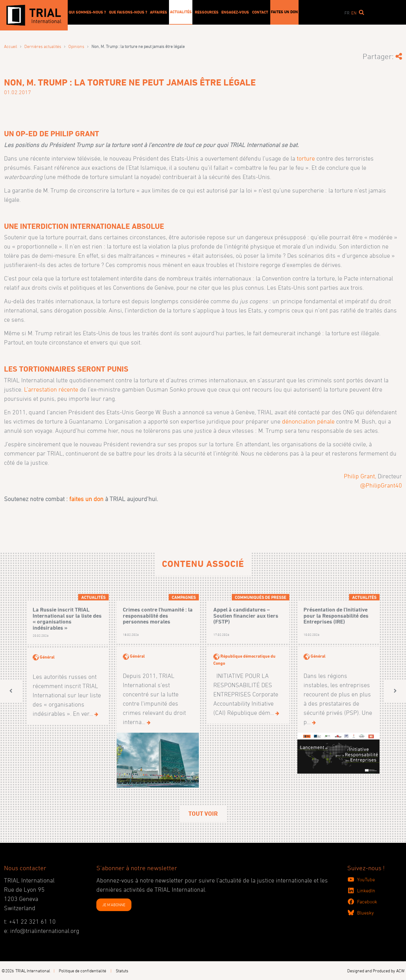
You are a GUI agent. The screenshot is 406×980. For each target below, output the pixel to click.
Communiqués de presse (261, 597)
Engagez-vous (235, 12)
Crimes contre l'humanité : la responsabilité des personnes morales (158, 616)
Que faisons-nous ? (128, 12)
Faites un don (284, 12)
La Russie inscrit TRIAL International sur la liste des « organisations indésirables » (67, 619)
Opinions (76, 46)
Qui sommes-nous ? (87, 12)
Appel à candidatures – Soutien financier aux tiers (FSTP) (246, 616)
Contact (260, 12)
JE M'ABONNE (114, 905)
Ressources (207, 12)
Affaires (159, 12)
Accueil (11, 46)
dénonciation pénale (308, 421)
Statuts (122, 971)
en (354, 13)
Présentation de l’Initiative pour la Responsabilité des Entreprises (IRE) (336, 616)
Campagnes (184, 597)
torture (306, 158)
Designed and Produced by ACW (376, 971)
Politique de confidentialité (82, 971)
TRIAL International (33, 971)
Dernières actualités (43, 46)
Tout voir (203, 814)
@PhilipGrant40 (381, 485)
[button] (11, 691)
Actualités (181, 12)
